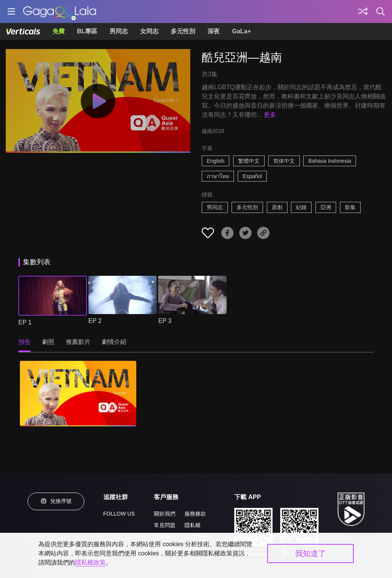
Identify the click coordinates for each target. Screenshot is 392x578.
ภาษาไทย (218, 176)
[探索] (363, 11)
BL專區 (87, 31)
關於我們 (165, 514)
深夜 (214, 31)
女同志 (149, 31)
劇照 (48, 342)
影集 (350, 207)
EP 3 (165, 321)
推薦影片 (78, 342)
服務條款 (195, 514)
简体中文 (284, 161)
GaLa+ (241, 31)
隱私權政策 (90, 562)
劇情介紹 (114, 342)
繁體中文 (249, 161)
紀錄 (301, 207)
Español (252, 176)
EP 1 (25, 322)
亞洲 (326, 207)
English (216, 161)
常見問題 (165, 525)
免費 (59, 31)
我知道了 (310, 553)
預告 (24, 342)
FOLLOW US (119, 514)
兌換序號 (56, 501)
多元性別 (183, 31)
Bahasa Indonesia (330, 161)
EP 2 (95, 321)
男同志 (119, 31)
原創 (277, 207)
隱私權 (193, 525)
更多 (270, 115)
